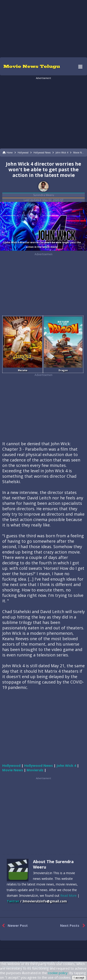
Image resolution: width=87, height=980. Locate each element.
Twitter (13, 901)
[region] (44, 28)
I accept (79, 978)
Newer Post (14, 926)
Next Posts (74, 926)
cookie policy (58, 973)
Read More (68, 895)
